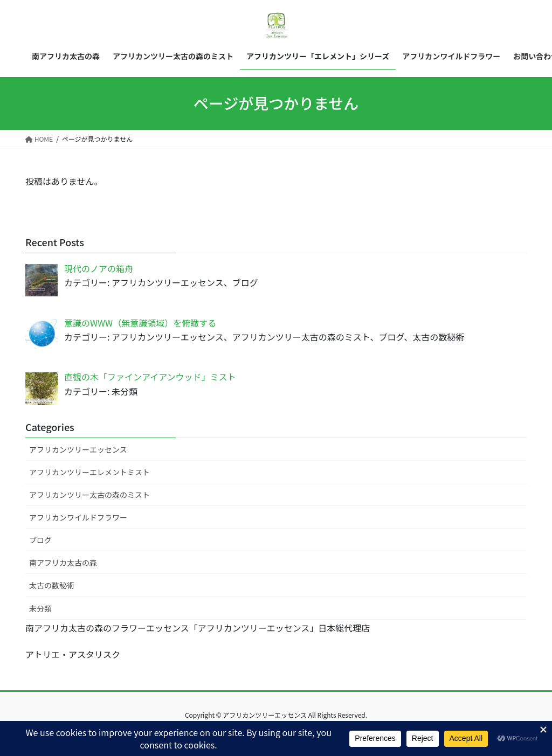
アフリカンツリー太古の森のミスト (89, 495)
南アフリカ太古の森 (63, 563)
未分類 (40, 608)
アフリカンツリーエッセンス (78, 449)
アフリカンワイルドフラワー (78, 517)
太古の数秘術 (52, 585)
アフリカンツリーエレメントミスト (89, 472)
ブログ (40, 540)
